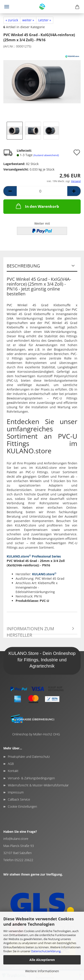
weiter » (28, 20)
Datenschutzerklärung (46, 951)
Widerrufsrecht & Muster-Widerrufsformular (38, 785)
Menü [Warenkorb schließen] (7, 7)
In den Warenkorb (37, 206)
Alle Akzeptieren (42, 960)
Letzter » (45, 20)
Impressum (16, 792)
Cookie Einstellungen (22, 806)
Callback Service (19, 799)
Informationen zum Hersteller (30, 630)
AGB (11, 764)
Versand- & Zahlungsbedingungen (31, 778)
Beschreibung (23, 266)
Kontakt (13, 771)
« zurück (12, 20)
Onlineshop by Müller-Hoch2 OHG (36, 734)
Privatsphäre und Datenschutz (29, 757)
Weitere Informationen (42, 971)
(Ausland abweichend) (46, 155)
